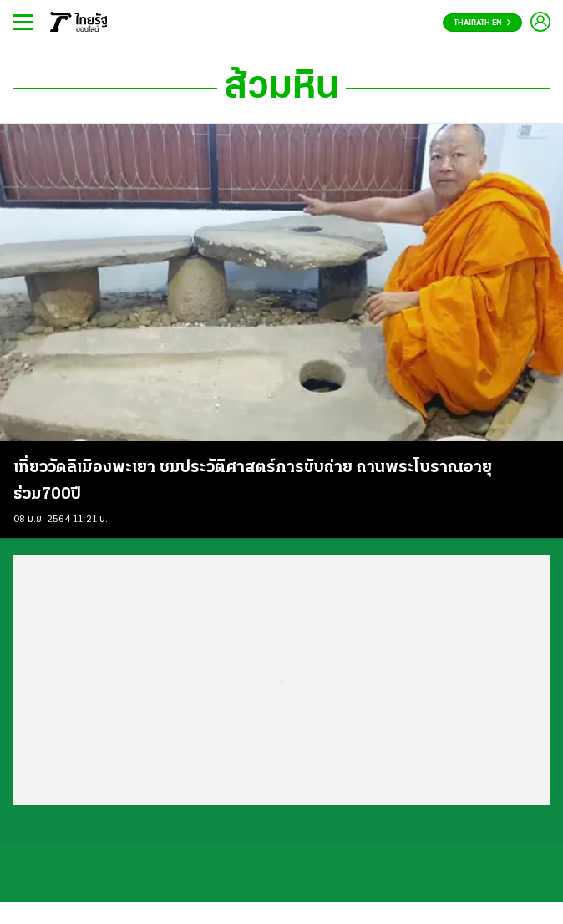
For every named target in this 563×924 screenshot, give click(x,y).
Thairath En (482, 23)
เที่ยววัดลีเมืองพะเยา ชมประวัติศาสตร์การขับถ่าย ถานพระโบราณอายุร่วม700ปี (253, 481)
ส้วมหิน (281, 88)
